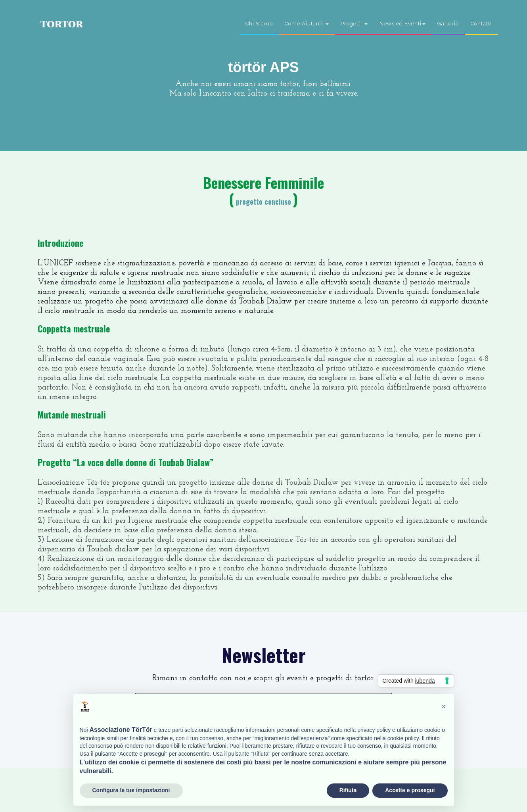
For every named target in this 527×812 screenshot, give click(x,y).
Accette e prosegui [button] (410, 790)
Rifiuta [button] (348, 790)
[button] (444, 706)
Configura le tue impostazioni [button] (131, 790)
